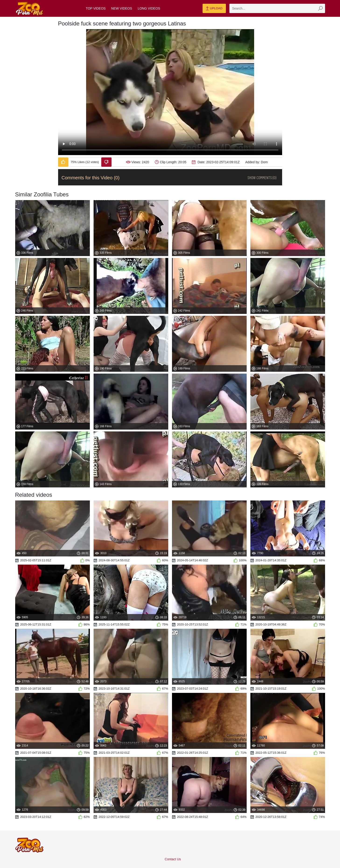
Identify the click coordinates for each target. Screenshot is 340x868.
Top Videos (96, 8)
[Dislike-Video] (106, 162)
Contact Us (173, 859)
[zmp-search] (277, 8)
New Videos (122, 8)
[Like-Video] (63, 162)
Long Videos (149, 8)
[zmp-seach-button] (320, 8)
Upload (214, 9)
